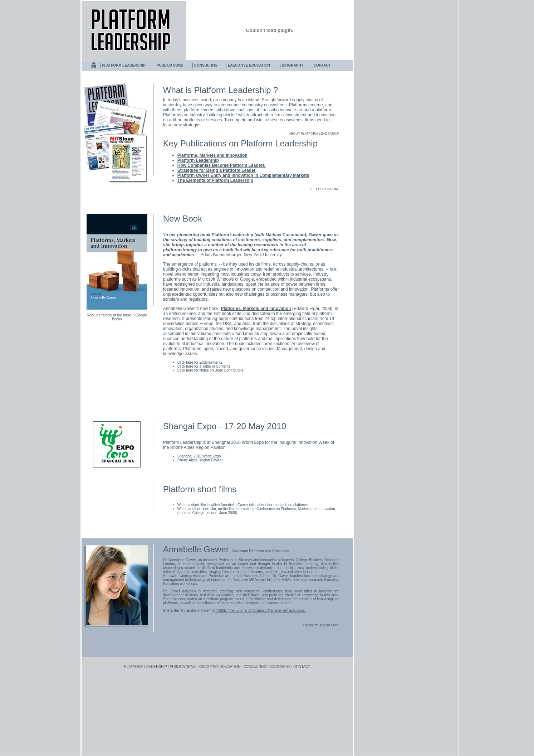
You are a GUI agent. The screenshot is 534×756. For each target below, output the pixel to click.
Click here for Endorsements (200, 362)
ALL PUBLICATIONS (324, 189)
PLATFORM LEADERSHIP (124, 65)
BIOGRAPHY (293, 65)
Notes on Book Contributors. (221, 370)
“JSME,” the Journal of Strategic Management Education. (261, 610)
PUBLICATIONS (170, 65)
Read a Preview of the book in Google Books (117, 317)
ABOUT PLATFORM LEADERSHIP (314, 134)
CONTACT (322, 65)
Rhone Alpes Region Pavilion (200, 460)
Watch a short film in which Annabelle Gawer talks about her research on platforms (243, 505)
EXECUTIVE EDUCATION (249, 65)
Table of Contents (216, 366)
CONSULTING (206, 65)
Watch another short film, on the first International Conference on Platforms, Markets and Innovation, (257, 509)
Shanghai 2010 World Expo (199, 456)
